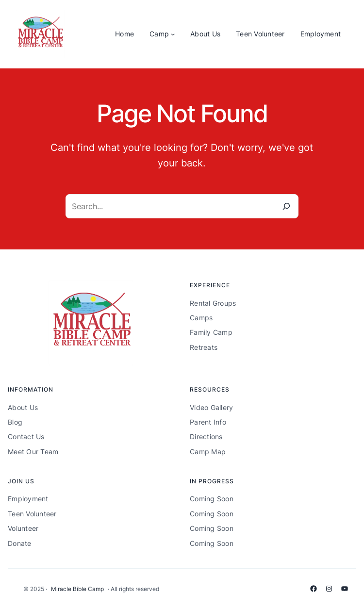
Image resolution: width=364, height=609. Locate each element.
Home (124, 34)
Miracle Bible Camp (77, 589)
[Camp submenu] (173, 34)
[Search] (286, 206)
